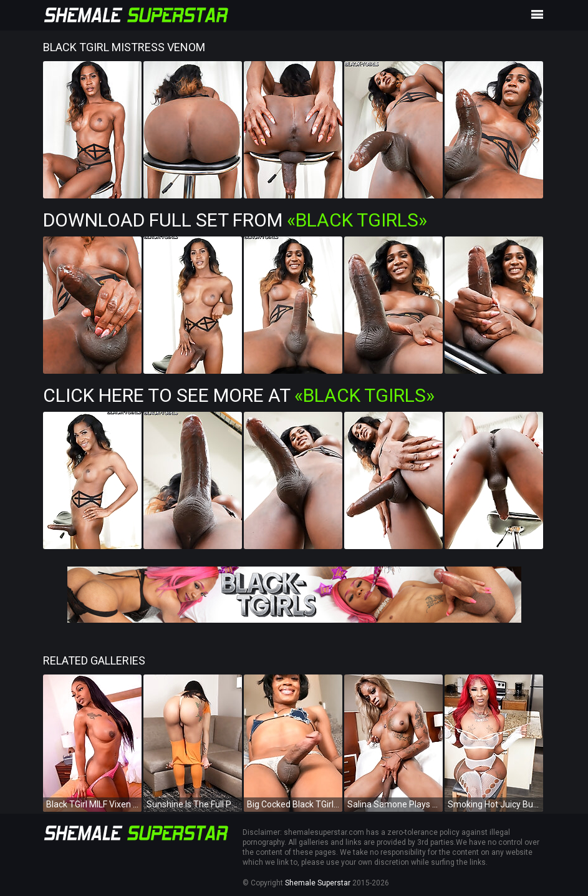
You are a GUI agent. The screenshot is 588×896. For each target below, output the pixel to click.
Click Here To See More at (239, 395)
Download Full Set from (235, 220)
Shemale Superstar (318, 883)
